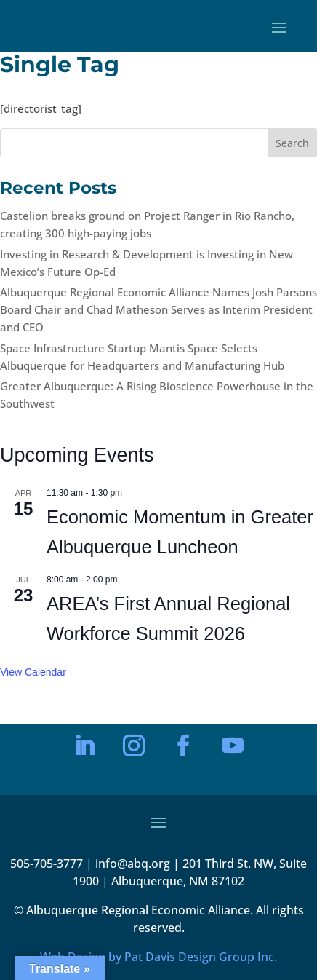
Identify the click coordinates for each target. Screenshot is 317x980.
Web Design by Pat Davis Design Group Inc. (158, 957)
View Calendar (33, 672)
